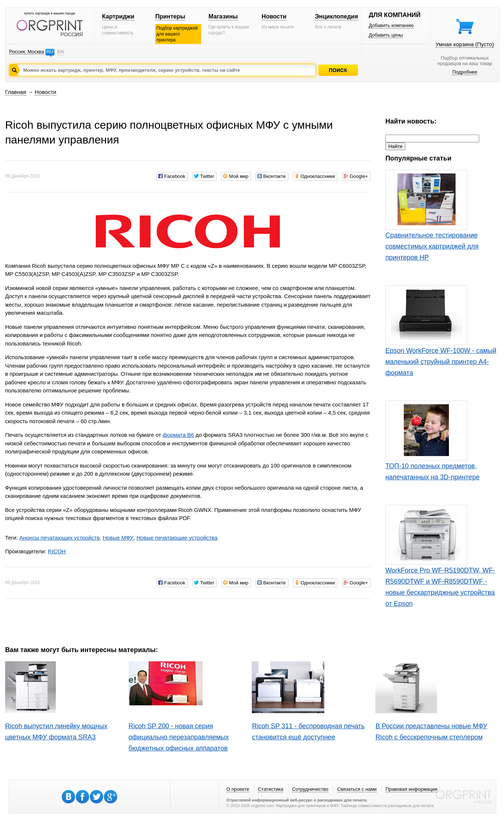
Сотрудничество (310, 789)
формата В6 (178, 435)
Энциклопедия (336, 16)
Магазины (223, 16)
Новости (274, 16)
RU (50, 52)
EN (61, 52)
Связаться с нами (357, 789)
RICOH (57, 551)
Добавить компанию (391, 25)
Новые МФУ (118, 538)
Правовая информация (412, 789)
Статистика (271, 789)
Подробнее (465, 72)
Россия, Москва (27, 52)
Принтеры (170, 16)
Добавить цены (386, 35)
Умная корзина (465, 44)
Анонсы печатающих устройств (59, 538)
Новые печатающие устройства (177, 538)
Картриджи (118, 16)
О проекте (238, 789)
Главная (16, 92)
